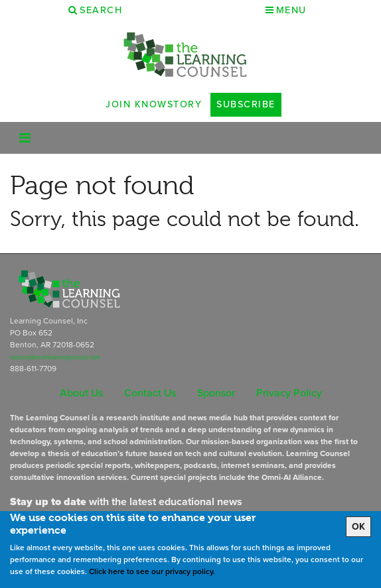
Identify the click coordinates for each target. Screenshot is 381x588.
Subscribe (246, 104)
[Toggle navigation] (25, 138)
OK (358, 527)
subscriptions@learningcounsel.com (55, 357)
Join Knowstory (154, 104)
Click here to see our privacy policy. (152, 571)
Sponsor (216, 393)
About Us (81, 393)
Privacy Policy (289, 393)
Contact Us (150, 393)
